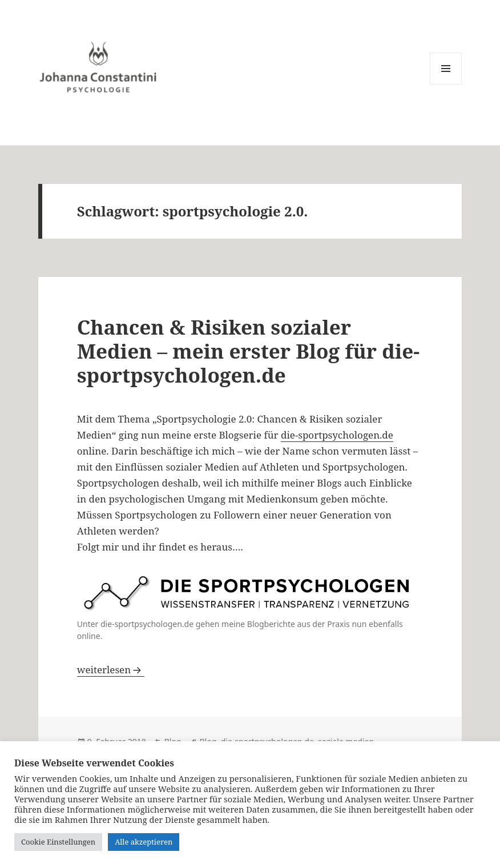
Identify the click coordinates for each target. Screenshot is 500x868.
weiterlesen (111, 670)
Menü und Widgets (446, 84)
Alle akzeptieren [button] (144, 842)
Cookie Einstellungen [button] (58, 842)
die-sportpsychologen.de (337, 435)
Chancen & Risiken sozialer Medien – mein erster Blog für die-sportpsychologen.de (248, 351)
